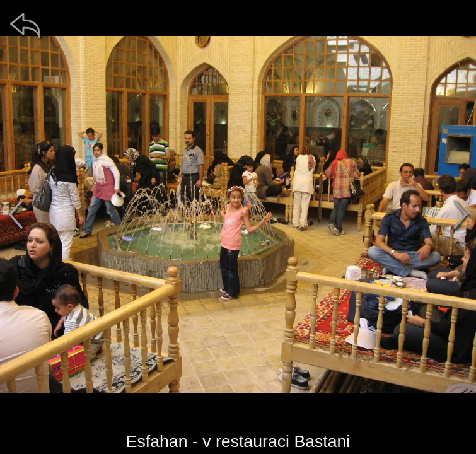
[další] (460, 214)
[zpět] (25, 25)
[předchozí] (16, 214)
